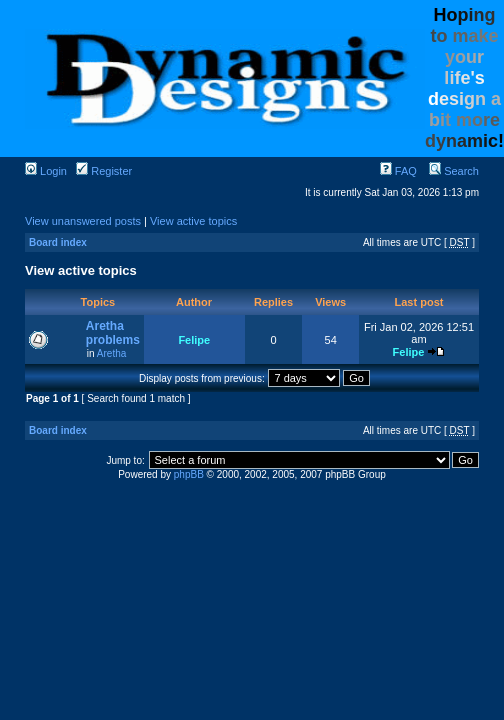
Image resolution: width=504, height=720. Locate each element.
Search (454, 171)
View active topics (193, 221)
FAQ (398, 171)
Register (104, 171)
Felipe (194, 340)
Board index (58, 242)
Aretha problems (113, 333)
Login (46, 171)
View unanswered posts (83, 221)
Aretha (111, 353)
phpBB (189, 474)
